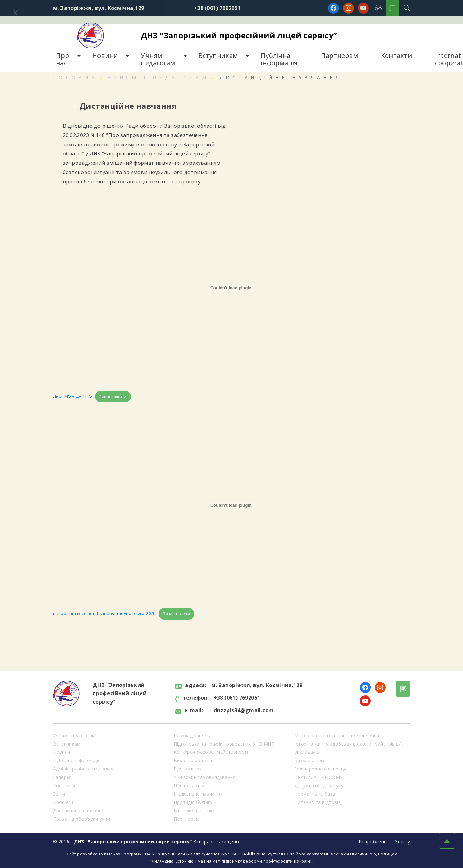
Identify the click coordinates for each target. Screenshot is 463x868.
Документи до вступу (319, 785)
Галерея (63, 777)
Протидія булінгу (193, 802)
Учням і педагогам (158, 59)
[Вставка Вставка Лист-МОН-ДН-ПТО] (232, 288)
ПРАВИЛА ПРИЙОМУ (319, 777)
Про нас (63, 59)
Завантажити (113, 397)
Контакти (396, 56)
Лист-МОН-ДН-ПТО (73, 397)
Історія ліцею (310, 760)
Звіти (59, 794)
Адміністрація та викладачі (84, 769)
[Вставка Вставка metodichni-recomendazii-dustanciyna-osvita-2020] (232, 505)
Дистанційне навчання (79, 811)
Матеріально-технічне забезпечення (337, 736)
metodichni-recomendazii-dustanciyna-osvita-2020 (104, 614)
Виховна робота (193, 760)
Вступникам (218, 56)
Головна (75, 77)
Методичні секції (193, 811)
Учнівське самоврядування (205, 777)
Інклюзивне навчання (198, 794)
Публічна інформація (279, 59)
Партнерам (339, 56)
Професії (63, 802)
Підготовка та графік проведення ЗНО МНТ (224, 744)
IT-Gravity (399, 841)
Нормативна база (315, 794)
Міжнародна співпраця (321, 769)
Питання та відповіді (318, 802)
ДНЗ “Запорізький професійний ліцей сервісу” (239, 35)
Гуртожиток (188, 769)
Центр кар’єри (190, 785)
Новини (105, 56)
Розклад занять (192, 736)
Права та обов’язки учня (82, 819)
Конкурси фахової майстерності (211, 752)
